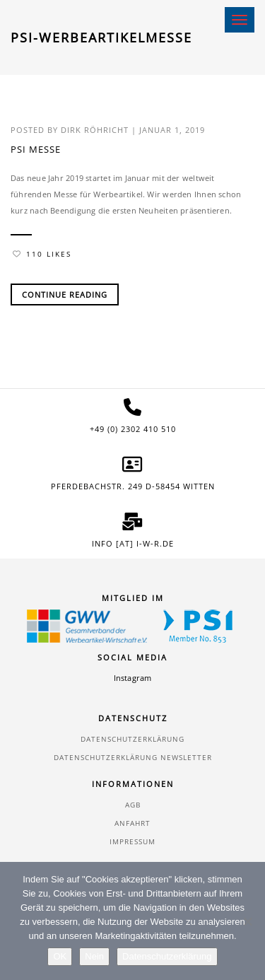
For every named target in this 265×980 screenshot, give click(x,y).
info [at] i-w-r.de (133, 543)
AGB (133, 805)
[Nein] (247, 921)
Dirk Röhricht (95, 130)
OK (60, 956)
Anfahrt (132, 823)
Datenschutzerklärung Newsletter (133, 757)
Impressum (132, 841)
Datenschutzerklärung (132, 739)
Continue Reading (65, 294)
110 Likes (42, 254)
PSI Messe (36, 149)
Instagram (133, 678)
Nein (94, 956)
